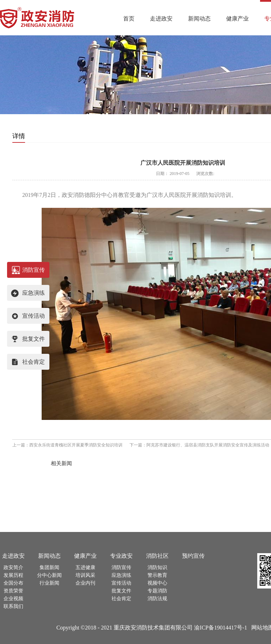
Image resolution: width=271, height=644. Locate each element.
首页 (129, 19)
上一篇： (67, 445)
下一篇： (199, 445)
